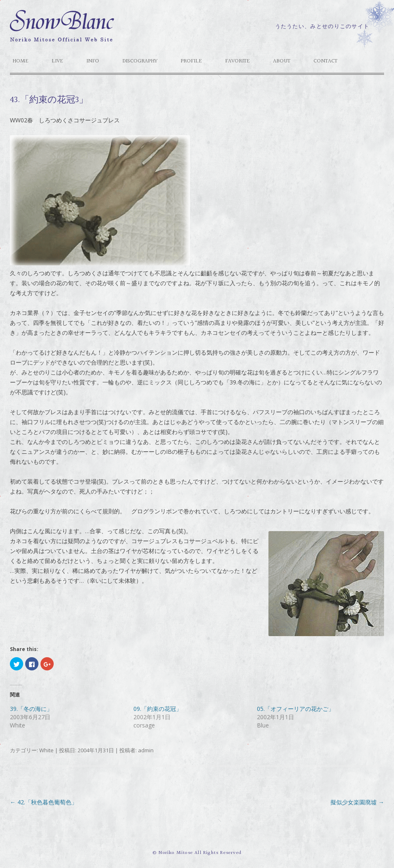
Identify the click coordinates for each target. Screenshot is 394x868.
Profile (191, 61)
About (282, 61)
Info (93, 61)
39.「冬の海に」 (31, 709)
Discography (140, 61)
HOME (20, 61)
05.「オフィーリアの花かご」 (295, 709)
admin (146, 750)
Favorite (237, 61)
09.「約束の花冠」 (158, 709)
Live (57, 61)
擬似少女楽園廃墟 (357, 802)
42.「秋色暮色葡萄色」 (44, 802)
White (46, 750)
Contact (325, 61)
